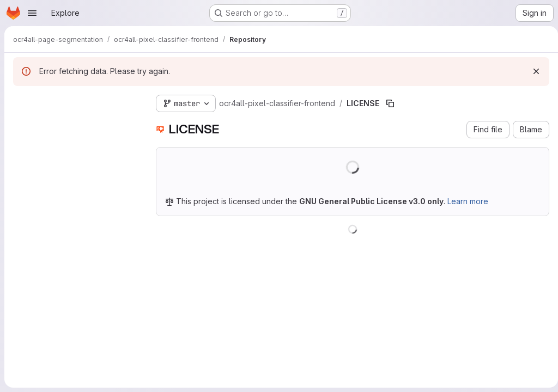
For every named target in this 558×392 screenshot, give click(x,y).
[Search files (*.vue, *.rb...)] (76, 123)
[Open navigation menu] (32, 13)
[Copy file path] (390, 103)
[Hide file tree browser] (22, 101)
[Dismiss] (532, 71)
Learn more (468, 201)
